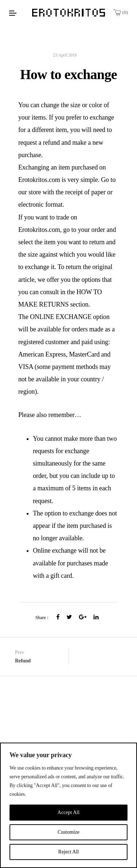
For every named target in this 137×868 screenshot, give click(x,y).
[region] (68, 805)
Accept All (68, 812)
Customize (69, 832)
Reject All (68, 852)
